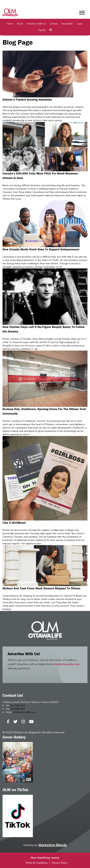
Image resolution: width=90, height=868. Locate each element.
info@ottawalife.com (66, 664)
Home (10, 24)
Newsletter (67, 24)
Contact (54, 24)
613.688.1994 (18, 709)
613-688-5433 (17, 705)
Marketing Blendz (53, 845)
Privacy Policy (60, 863)
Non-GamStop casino (45, 858)
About (20, 24)
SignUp (42, 30)
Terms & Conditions (37, 863)
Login (80, 24)
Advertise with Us (36, 24)
